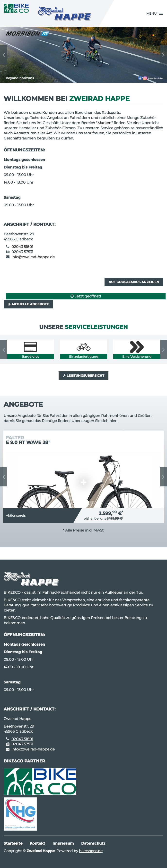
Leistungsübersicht (83, 375)
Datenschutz (93, 843)
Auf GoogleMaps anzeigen (134, 282)
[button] (155, 13)
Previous (4, 55)
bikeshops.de (91, 851)
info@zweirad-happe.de (33, 257)
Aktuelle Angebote (28, 304)
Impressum (63, 843)
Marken (104, 123)
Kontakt (37, 843)
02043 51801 (22, 247)
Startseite (13, 843)
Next (163, 55)
